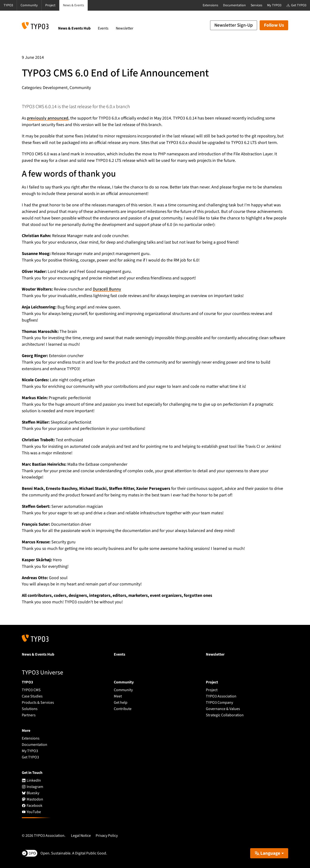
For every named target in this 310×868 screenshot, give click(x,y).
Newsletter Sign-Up (234, 25)
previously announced (48, 118)
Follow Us (274, 25)
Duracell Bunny (107, 289)
